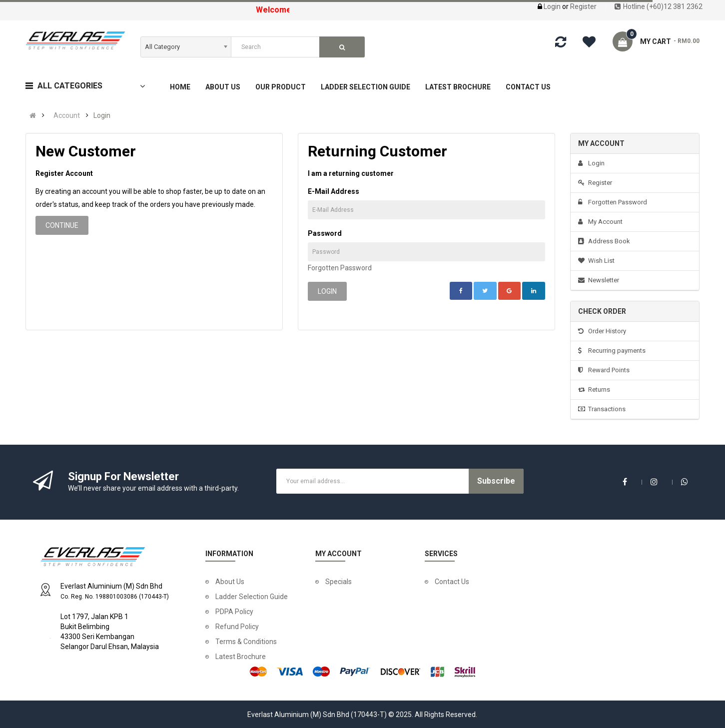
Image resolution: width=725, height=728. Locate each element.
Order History (602, 331)
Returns (594, 389)
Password (325, 233)
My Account (600, 222)
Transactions (602, 409)
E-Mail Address (334, 191)
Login (553, 6)
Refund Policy (237, 627)
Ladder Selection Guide (252, 597)
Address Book (604, 241)
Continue (62, 225)
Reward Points (604, 370)
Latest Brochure (241, 657)
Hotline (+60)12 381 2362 (659, 6)
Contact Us (452, 582)
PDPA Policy (234, 612)
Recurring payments (612, 351)
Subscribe (496, 481)
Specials (339, 582)
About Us (230, 582)
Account (67, 115)
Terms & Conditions (246, 642)
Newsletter (599, 280)
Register (583, 6)
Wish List (596, 261)
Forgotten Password (340, 268)
